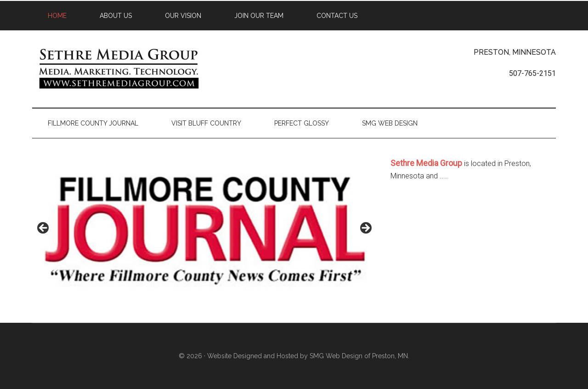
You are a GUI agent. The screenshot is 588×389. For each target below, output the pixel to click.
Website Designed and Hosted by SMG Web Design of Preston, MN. (308, 356)
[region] (204, 231)
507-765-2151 (532, 73)
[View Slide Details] (204, 231)
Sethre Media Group (119, 69)
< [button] (44, 229)
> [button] (365, 229)
